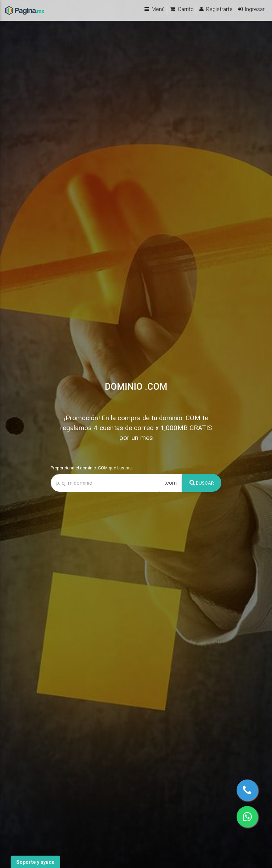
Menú (154, 9)
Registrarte (216, 9)
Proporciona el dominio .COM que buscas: (92, 468)
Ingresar (251, 9)
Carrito (182, 9)
